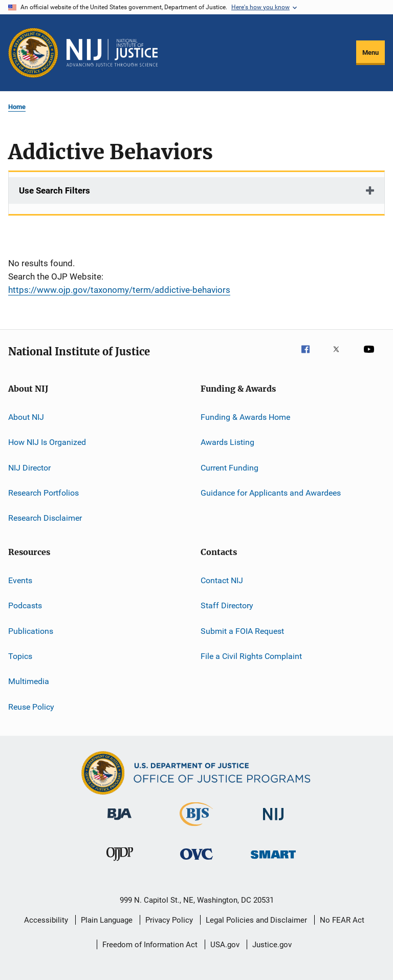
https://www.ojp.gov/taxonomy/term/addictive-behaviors (119, 290)
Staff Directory (227, 605)
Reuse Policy (31, 706)
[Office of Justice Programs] (33, 53)
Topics (20, 656)
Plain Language (107, 920)
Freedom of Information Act (150, 945)
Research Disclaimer (45, 518)
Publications (31, 631)
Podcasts (25, 605)
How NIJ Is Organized (47, 442)
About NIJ (26, 417)
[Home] (112, 53)
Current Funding (230, 468)
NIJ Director (29, 468)
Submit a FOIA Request (242, 631)
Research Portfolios (43, 493)
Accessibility (46, 920)
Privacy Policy (169, 920)
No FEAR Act (342, 920)
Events (20, 580)
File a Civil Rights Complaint (251, 656)
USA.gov (225, 945)
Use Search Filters (54, 190)
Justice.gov (272, 945)
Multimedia (29, 681)
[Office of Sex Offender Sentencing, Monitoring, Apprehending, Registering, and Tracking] (273, 860)
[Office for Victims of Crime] (196, 861)
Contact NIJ (222, 580)
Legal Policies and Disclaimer (256, 920)
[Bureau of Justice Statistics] (196, 828)
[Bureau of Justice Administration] (119, 822)
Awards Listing (227, 442)
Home (17, 107)
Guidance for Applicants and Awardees (271, 493)
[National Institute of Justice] (273, 822)
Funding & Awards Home (245, 417)
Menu (370, 52)
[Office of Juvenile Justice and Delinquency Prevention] (120, 863)
